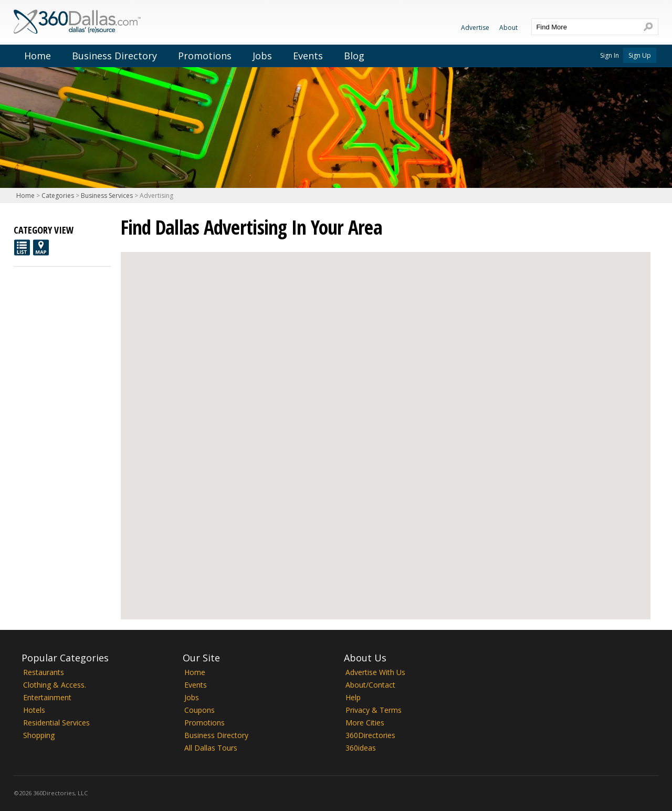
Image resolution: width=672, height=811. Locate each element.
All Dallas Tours (211, 748)
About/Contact (370, 685)
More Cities (365, 723)
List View (22, 247)
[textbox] (584, 27)
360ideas (361, 748)
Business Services (107, 196)
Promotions (205, 56)
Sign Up (640, 55)
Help (353, 697)
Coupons (199, 710)
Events (308, 56)
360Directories (370, 735)
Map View (41, 247)
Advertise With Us (375, 672)
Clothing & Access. (55, 685)
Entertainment (47, 697)
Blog (354, 56)
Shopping (39, 735)
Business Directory (114, 56)
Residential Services (56, 723)
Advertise (475, 28)
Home (38, 56)
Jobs (262, 56)
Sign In (610, 55)
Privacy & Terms (374, 710)
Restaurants (44, 672)
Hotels (34, 710)
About (508, 28)
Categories (58, 196)
